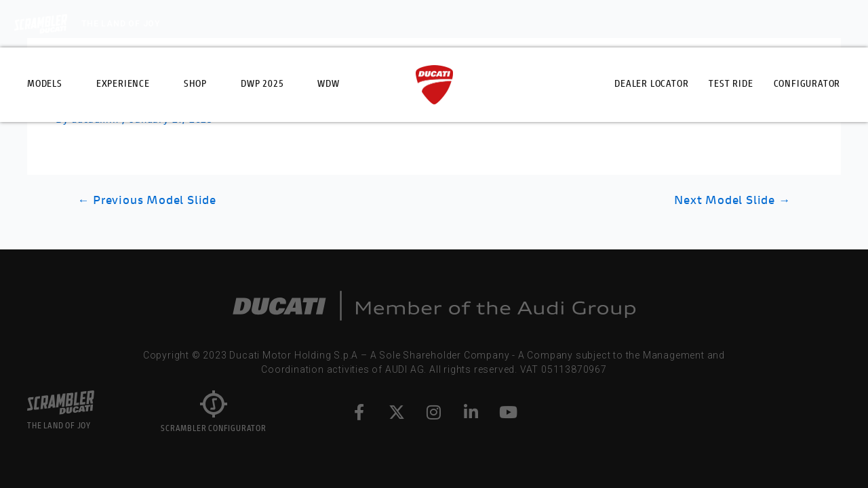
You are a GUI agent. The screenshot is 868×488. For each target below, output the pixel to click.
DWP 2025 (262, 85)
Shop (195, 85)
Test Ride (731, 85)
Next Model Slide (732, 201)
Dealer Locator (651, 85)
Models (45, 85)
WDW (328, 85)
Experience (123, 85)
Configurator (807, 85)
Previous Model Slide (147, 201)
